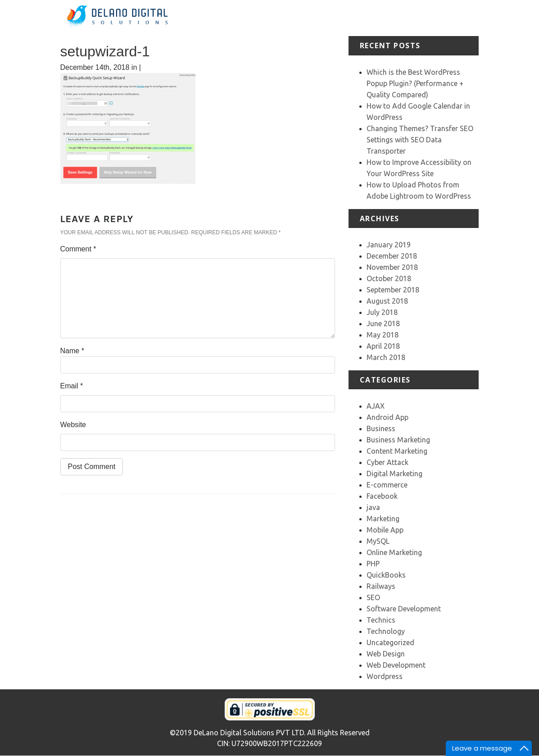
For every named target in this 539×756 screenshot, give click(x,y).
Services (350, 12)
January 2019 (389, 245)
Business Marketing (398, 440)
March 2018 (386, 357)
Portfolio (384, 12)
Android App (387, 417)
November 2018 (392, 267)
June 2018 (383, 323)
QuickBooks (386, 575)
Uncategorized (390, 642)
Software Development (404, 609)
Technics (381, 620)
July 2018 (382, 312)
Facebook (382, 496)
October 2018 (389, 278)
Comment (78, 249)
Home (289, 12)
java (373, 507)
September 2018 (393, 290)
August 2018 (387, 301)
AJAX (376, 406)
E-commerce (387, 485)
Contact (491, 12)
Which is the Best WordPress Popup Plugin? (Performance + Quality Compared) (415, 83)
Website (73, 425)
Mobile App (385, 530)
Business (381, 428)
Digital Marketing (394, 474)
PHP (373, 564)
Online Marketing (394, 552)
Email (72, 386)
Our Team (456, 18)
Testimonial (422, 12)
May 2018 (383, 335)
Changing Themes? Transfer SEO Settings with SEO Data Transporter (420, 140)
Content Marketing (397, 451)
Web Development (396, 665)
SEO (373, 597)
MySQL (378, 541)
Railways (381, 586)
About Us (316, 18)
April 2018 (383, 346)
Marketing (383, 519)
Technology (386, 631)
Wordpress (385, 676)
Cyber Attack (387, 462)
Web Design (386, 654)
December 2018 (392, 256)
